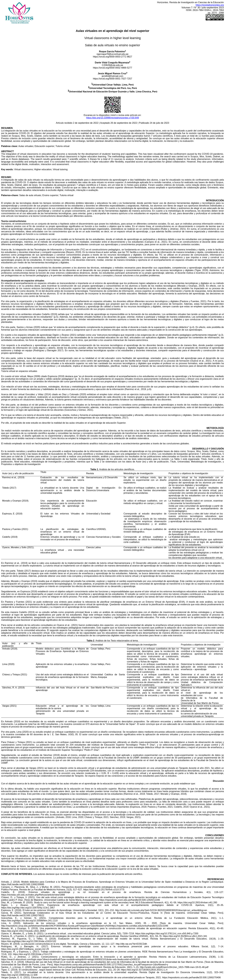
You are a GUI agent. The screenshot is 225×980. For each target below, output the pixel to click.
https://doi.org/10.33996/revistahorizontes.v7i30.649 (112, 118)
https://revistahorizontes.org (210, 5)
